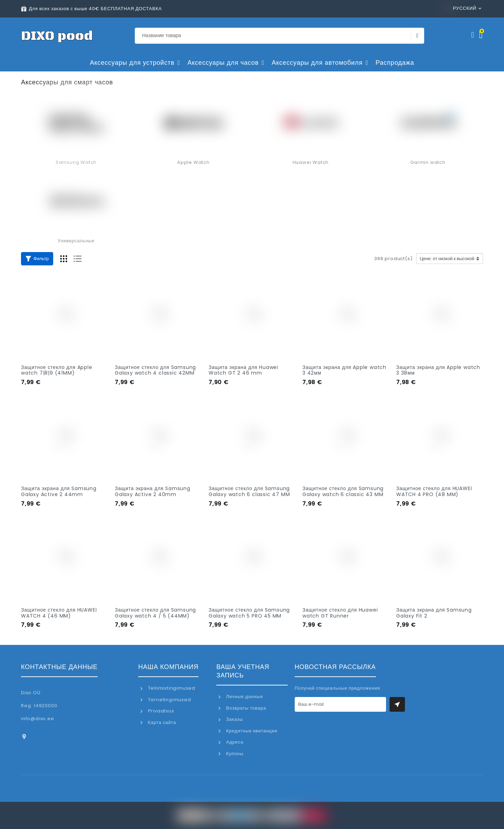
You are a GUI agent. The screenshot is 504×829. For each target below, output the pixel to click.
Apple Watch (193, 162)
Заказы (234, 719)
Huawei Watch (311, 162)
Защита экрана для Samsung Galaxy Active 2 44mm (59, 491)
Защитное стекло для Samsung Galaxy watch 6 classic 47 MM (249, 491)
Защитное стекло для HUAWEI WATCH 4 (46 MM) (59, 613)
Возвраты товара (245, 708)
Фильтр (37, 259)
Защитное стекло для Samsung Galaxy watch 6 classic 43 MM (343, 491)
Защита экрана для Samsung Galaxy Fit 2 (434, 613)
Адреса (234, 742)
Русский (461, 8)
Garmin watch (428, 162)
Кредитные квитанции (251, 731)
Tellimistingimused (171, 688)
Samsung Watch (76, 162)
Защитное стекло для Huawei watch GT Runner (340, 613)
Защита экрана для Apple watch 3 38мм (438, 370)
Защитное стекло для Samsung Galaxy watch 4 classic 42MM (155, 370)
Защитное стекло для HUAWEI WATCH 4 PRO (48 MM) (434, 491)
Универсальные (76, 241)
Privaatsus (160, 711)
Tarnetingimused (169, 700)
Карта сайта (161, 722)
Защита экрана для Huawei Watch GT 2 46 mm (243, 370)
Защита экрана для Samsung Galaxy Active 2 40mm (153, 491)
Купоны (234, 754)
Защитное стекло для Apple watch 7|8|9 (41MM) (57, 370)
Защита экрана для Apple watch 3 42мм (344, 370)
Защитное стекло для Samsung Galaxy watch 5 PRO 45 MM (249, 613)
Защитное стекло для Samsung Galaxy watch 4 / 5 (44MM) (155, 613)
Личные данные (244, 696)
